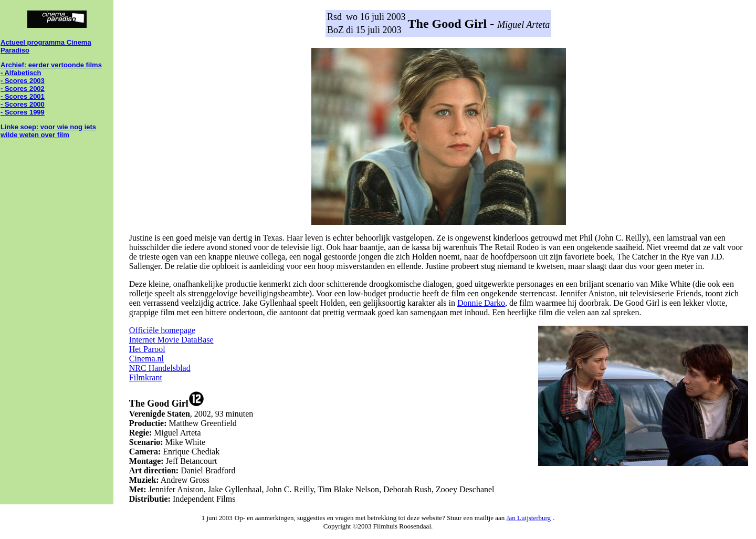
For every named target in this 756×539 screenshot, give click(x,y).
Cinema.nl (146, 359)
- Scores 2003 (23, 81)
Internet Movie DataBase (171, 340)
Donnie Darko (481, 303)
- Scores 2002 (23, 89)
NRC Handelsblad (160, 368)
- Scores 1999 (23, 112)
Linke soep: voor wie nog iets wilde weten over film (48, 131)
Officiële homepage (162, 330)
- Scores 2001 (23, 96)
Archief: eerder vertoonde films (51, 65)
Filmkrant (146, 377)
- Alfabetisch (21, 73)
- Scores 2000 (23, 104)
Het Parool (147, 349)
